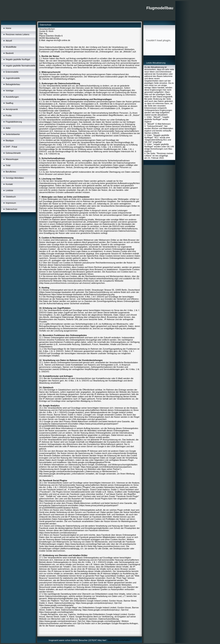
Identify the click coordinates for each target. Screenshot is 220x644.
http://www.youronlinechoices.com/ (109, 546)
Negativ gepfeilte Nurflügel (18, 59)
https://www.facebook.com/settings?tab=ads (85, 544)
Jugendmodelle (13, 78)
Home (8, 28)
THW (8, 165)
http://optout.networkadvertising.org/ (101, 279)
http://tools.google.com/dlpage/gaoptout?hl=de (89, 462)
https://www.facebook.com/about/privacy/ (58, 533)
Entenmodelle (12, 72)
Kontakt (9, 184)
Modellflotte (11, 47)
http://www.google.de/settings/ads (55, 474)
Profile (9, 116)
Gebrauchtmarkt (13, 153)
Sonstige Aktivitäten (15, 178)
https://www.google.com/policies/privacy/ (94, 603)
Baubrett (10, 53)
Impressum (11, 203)
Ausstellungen (12, 97)
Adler (8, 128)
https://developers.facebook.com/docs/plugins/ (61, 501)
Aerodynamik (12, 109)
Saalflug (9, 103)
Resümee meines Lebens (17, 34)
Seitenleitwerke (13, 134)
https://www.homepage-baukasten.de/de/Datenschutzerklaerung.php (83, 294)
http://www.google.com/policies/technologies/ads (61, 471)
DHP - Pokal (11, 147)
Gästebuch (11, 197)
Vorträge (10, 91)
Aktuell (9, 41)
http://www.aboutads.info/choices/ (60, 546)
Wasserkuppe (12, 159)
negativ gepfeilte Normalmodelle (21, 66)
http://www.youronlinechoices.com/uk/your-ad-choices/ (65, 283)
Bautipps (10, 140)
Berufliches (11, 172)
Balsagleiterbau (13, 84)
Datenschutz (11, 209)
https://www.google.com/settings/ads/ (56, 605)
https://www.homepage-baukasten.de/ (57, 292)
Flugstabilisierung (14, 122)
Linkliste (9, 190)
